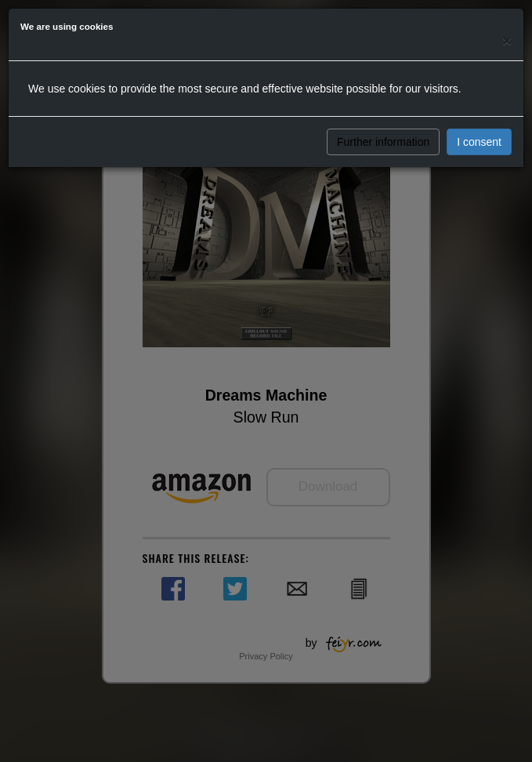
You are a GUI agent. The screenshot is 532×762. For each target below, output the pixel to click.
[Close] (507, 40)
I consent (479, 142)
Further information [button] (383, 142)
